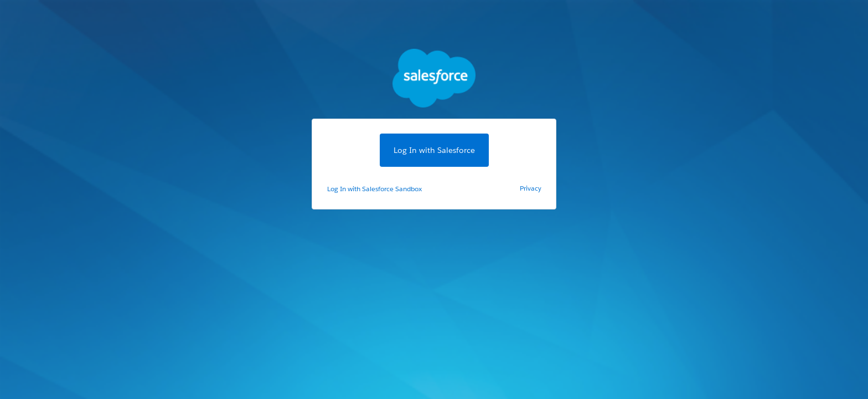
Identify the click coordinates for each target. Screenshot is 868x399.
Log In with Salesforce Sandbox (374, 189)
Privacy (531, 188)
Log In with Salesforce (434, 150)
